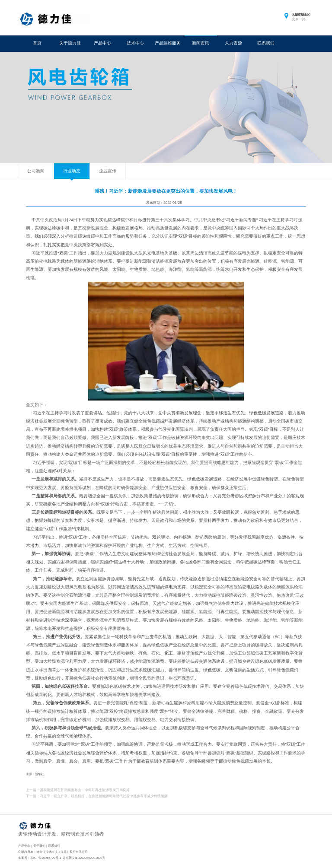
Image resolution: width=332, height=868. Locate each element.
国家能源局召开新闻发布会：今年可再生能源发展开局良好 (85, 790)
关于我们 (39, 846)
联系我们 (266, 43)
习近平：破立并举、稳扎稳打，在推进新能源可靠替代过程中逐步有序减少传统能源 (104, 796)
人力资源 (233, 43)
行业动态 (72, 171)
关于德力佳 (70, 43)
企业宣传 (108, 171)
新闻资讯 (201, 43)
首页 (37, 43)
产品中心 (102, 43)
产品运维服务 (168, 43)
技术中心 (135, 43)
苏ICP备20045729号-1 (46, 858)
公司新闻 (36, 171)
